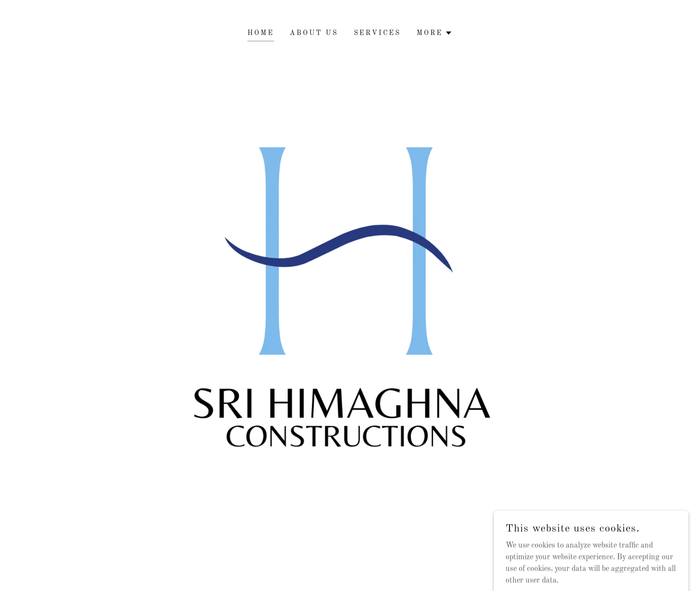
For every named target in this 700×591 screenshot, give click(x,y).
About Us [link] (314, 33)
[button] (435, 33)
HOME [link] (261, 33)
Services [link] (378, 33)
